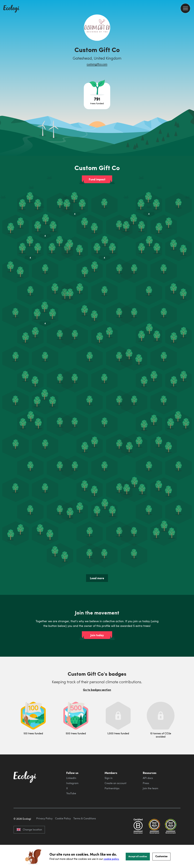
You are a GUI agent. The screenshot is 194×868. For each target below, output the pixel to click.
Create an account (115, 783)
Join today (97, 635)
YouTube (71, 793)
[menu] (185, 8)
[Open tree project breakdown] (97, 96)
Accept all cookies (138, 856)
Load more (97, 578)
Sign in (109, 778)
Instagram (72, 783)
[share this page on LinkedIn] (190, 59)
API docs (148, 778)
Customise (161, 856)
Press (146, 783)
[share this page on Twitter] (190, 53)
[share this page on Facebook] (190, 46)
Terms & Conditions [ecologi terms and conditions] (85, 834)
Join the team (150, 788)
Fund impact (97, 179)
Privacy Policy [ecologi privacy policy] (44, 834)
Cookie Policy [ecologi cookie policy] (63, 834)
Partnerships (112, 788)
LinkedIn (71, 778)
